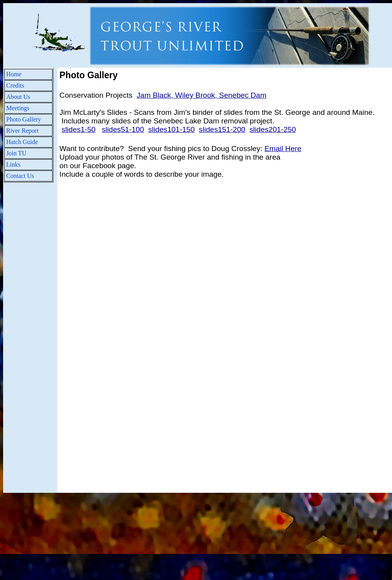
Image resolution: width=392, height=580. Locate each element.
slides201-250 (272, 129)
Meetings (18, 108)
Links (13, 164)
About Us (18, 97)
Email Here (283, 149)
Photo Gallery (24, 119)
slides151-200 (222, 129)
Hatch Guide (22, 142)
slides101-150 (171, 129)
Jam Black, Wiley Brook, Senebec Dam (201, 95)
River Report (22, 131)
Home (14, 74)
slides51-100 (123, 129)
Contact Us (20, 176)
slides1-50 (78, 129)
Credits (15, 85)
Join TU (16, 153)
